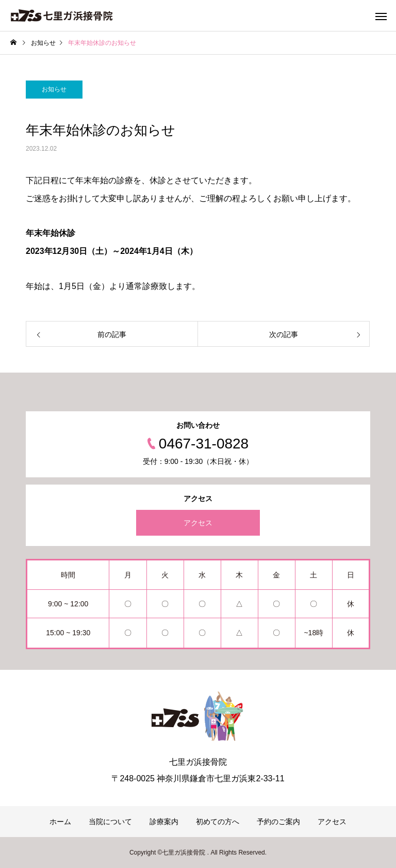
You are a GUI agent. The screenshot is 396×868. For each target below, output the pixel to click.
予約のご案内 (278, 822)
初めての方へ (218, 822)
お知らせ (54, 89)
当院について (110, 822)
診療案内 (164, 822)
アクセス (198, 523)
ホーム (60, 822)
